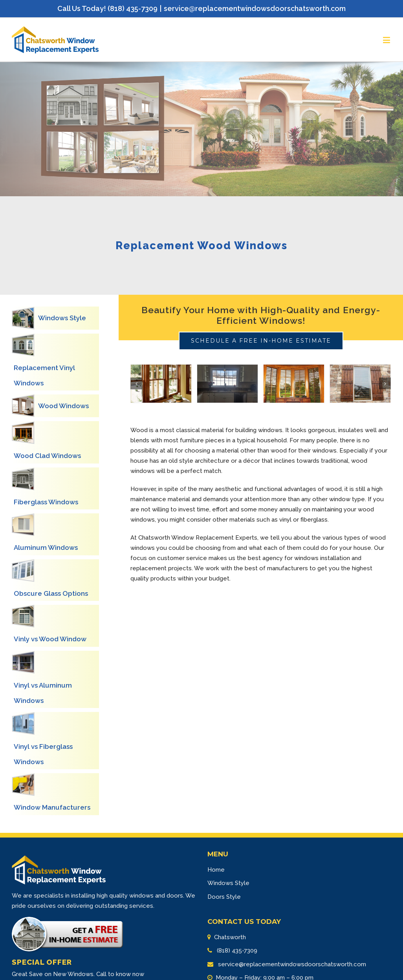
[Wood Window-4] (360, 384)
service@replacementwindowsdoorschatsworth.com (255, 8)
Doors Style (224, 897)
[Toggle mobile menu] (387, 40)
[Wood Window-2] (227, 384)
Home (216, 870)
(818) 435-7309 (236, 951)
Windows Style (228, 883)
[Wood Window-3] (294, 384)
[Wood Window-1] (161, 384)
